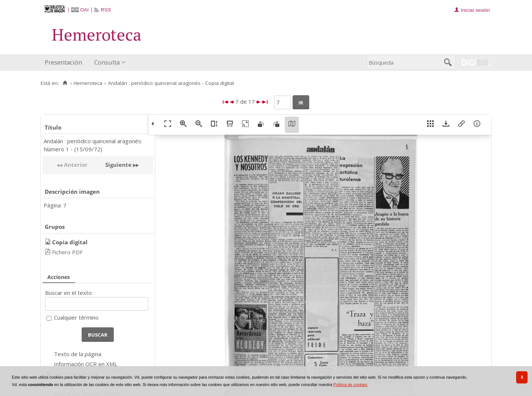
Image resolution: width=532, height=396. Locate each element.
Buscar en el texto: (69, 293)
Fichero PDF (67, 252)
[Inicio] (65, 83)
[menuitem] (65, 63)
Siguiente (118, 165)
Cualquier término (76, 317)
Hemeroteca (88, 83)
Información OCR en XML (86, 364)
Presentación (63, 62)
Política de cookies (350, 385)
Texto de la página (78, 354)
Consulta (107, 62)
